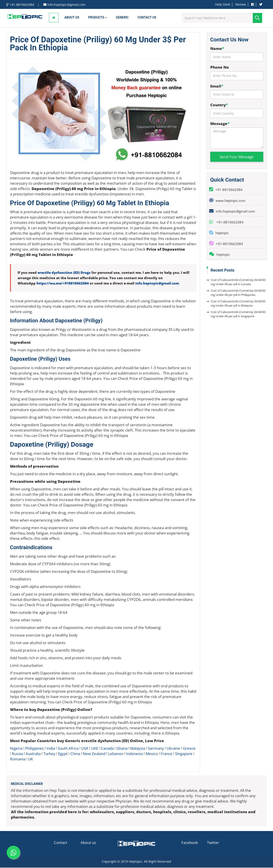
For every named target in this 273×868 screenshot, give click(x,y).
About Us (72, 18)
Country (219, 105)
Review (241, 4)
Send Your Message (237, 157)
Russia (17, 754)
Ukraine (173, 749)
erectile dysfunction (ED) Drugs (64, 273)
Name (217, 49)
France (167, 754)
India (51, 749)
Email (217, 87)
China (75, 754)
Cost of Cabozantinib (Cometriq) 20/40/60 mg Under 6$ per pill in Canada (238, 282)
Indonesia (134, 754)
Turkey (49, 754)
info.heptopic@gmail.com (157, 284)
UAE (95, 749)
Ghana (122, 749)
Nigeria (16, 749)
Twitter (213, 843)
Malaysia (138, 749)
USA (85, 749)
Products (98, 18)
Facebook (190, 843)
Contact (61, 843)
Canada (107, 749)
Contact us (147, 18)
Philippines (34, 749)
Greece (189, 749)
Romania (18, 759)
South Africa (68, 749)
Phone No (220, 68)
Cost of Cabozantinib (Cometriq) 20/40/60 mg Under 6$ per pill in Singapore (238, 314)
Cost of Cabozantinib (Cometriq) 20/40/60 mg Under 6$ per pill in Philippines (238, 293)
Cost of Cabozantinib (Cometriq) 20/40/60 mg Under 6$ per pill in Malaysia (238, 304)
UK (30, 759)
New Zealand (94, 754)
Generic (122, 18)
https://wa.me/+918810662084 (63, 284)
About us (88, 843)
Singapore (184, 754)
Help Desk (223, 4)
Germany (156, 749)
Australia (33, 754)
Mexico (152, 754)
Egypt (63, 754)
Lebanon (116, 754)
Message (220, 124)
